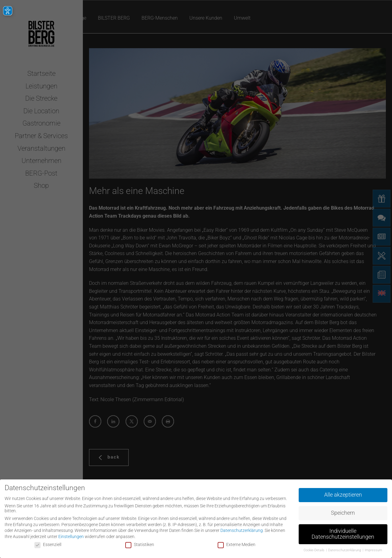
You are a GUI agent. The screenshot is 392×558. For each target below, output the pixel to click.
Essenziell (48, 543)
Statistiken (140, 543)
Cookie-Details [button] (314, 549)
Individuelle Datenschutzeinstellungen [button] (343, 533)
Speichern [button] (343, 512)
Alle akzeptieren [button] (343, 494)
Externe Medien (237, 543)
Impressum (373, 549)
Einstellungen (71, 535)
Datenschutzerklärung (242, 529)
